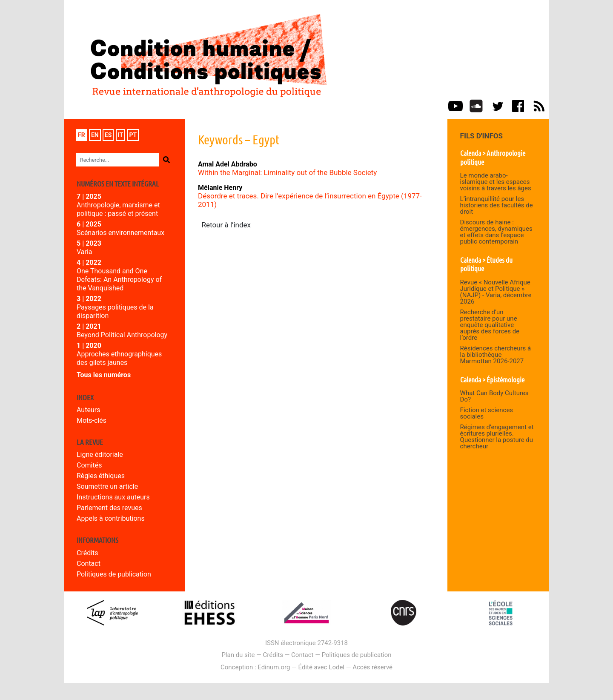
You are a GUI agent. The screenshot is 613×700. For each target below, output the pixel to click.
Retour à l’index (226, 225)
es (108, 135)
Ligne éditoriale (100, 455)
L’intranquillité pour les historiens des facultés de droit (497, 205)
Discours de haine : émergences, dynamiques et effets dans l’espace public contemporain (496, 232)
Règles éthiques (101, 476)
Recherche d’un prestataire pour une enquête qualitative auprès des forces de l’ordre (490, 325)
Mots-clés (92, 420)
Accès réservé (372, 667)
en (95, 135)
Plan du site (238, 655)
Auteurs (88, 410)
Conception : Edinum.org (255, 667)
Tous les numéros (104, 375)
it (121, 135)
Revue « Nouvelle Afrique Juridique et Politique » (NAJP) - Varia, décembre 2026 (496, 292)
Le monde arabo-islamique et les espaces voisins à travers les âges (496, 182)
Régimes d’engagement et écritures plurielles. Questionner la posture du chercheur (497, 437)
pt (133, 135)
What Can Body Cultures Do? (494, 396)
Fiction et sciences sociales (487, 413)
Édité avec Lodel (322, 667)
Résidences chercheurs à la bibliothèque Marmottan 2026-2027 (496, 355)
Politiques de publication (114, 574)
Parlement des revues (109, 508)
